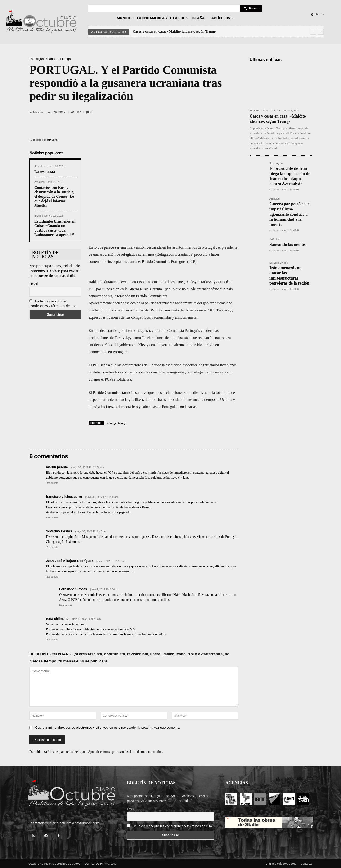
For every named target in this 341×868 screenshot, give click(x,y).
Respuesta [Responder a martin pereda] (52, 483)
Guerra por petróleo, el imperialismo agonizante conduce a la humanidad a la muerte (290, 214)
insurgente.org (116, 423)
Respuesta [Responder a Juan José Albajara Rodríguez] (52, 577)
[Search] (251, 9)
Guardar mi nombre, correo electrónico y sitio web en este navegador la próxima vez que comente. (108, 728)
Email (34, 284)
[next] (321, 32)
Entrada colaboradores (281, 864)
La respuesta (45, 172)
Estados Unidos (259, 111)
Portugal (66, 59)
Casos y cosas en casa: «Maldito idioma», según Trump (174, 31)
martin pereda (57, 467)
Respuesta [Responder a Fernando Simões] (65, 605)
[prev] (313, 32)
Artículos (39, 166)
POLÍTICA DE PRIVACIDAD (100, 864)
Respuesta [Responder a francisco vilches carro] (52, 517)
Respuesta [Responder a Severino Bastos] (52, 547)
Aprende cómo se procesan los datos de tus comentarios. (126, 752)
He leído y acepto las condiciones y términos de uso (53, 303)
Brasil (38, 216)
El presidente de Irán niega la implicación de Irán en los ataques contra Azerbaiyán (290, 176)
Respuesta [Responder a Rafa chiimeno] (52, 640)
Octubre (52, 140)
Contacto (307, 864)
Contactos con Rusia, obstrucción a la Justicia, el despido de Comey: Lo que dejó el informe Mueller (54, 197)
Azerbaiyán (276, 163)
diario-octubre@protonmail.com (74, 823)
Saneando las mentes (288, 245)
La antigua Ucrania (42, 59)
